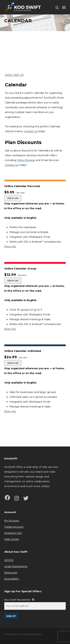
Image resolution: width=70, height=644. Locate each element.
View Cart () (14, 75)
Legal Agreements (16, 566)
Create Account (14, 527)
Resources (11, 573)
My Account (12, 521)
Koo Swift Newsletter (19, 600)
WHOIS (9, 560)
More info (10, 247)
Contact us (12, 165)
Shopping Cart (13, 533)
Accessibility (12, 579)
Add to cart (13, 198)
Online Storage (26, 160)
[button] (64, 7)
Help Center (12, 539)
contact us (30, 131)
